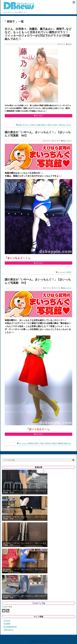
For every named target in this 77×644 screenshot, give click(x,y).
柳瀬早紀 (31, 443)
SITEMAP (7, 621)
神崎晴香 (60, 443)
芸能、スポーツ (67, 141)
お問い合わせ (9, 630)
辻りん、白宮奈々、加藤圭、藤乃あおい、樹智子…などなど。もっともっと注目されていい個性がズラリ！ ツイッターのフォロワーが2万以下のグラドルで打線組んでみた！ (38, 34)
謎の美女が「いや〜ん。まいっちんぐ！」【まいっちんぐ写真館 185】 (38, 134)
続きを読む (39, 116)
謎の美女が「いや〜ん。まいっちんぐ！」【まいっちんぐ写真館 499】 (24, 518)
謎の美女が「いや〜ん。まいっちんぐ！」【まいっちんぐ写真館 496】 (24, 597)
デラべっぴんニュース (41, 641)
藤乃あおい (63, 125)
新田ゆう (44, 125)
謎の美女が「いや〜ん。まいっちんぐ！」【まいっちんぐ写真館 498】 (24, 544)
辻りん (69, 125)
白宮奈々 (55, 125)
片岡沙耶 (48, 443)
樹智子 (50, 125)
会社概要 (7, 624)
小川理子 (32, 125)
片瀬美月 (54, 443)
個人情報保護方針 (10, 627)
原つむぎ (26, 125)
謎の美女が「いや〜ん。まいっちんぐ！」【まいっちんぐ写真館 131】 (38, 281)
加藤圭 (20, 125)
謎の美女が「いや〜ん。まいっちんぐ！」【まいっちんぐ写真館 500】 (24, 491)
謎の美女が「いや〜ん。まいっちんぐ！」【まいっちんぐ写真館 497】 (24, 570)
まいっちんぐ (62, 272)
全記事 (70, 44)
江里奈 (42, 443)
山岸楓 (38, 125)
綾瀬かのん (68, 443)
